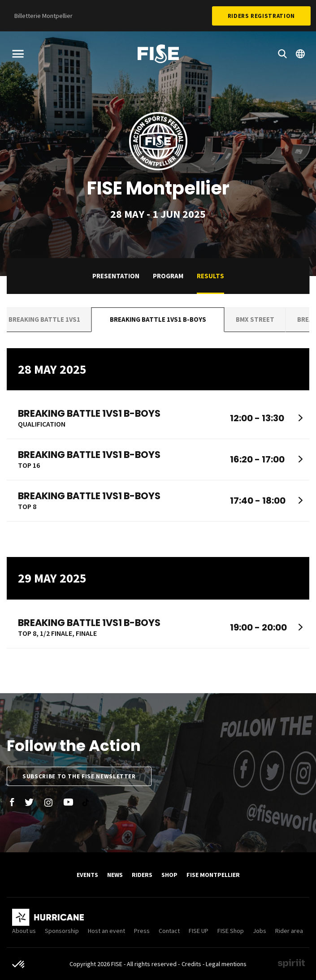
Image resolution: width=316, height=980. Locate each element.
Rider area (289, 931)
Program (168, 276)
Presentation (116, 276)
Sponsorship (62, 931)
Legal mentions (226, 964)
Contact (169, 931)
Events (87, 875)
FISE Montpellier (213, 875)
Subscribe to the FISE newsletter (79, 776)
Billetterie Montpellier (43, 16)
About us (24, 931)
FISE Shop (231, 931)
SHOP (169, 875)
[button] (19, 965)
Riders (142, 875)
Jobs (260, 931)
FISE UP (199, 931)
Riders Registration (261, 16)
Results (210, 276)
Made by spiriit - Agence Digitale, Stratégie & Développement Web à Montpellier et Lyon (291, 963)
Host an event (106, 931)
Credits (191, 964)
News (115, 875)
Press (142, 931)
